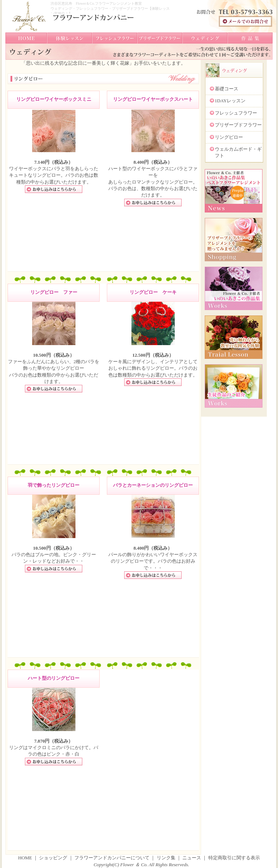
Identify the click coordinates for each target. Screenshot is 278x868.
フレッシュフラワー (236, 113)
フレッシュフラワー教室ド (115, 38)
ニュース (192, 858)
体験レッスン (69, 38)
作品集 (250, 38)
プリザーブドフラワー (238, 125)
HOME (25, 858)
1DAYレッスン (230, 101)
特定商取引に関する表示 (234, 858)
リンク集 (166, 858)
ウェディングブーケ (205, 38)
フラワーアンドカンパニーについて (112, 858)
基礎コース (227, 89)
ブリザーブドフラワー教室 (160, 38)
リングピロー (229, 137)
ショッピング (54, 858)
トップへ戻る (26, 38)
